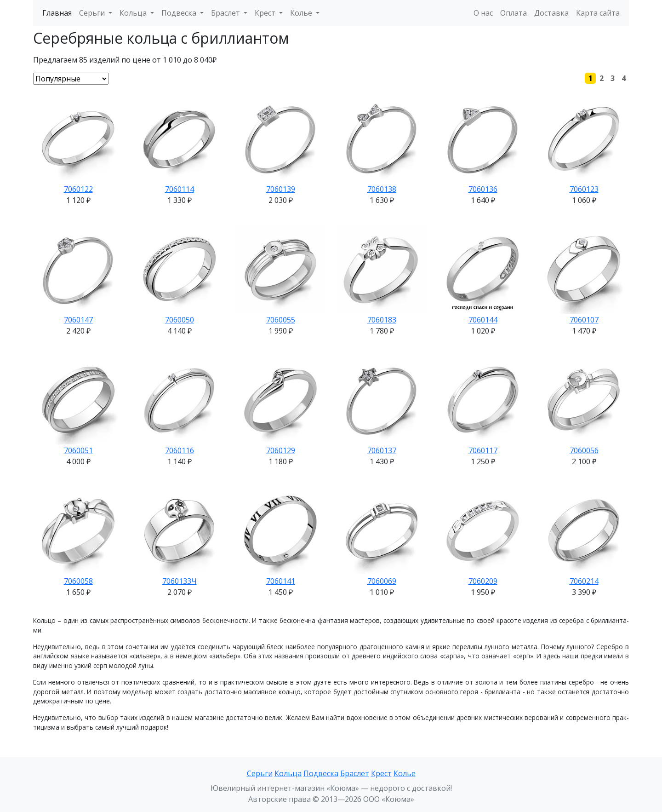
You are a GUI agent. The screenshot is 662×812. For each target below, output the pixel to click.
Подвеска (321, 773)
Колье (405, 773)
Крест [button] (266, 13)
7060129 (281, 450)
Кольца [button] (134, 13)
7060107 (584, 320)
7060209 (483, 581)
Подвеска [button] (180, 13)
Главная (57, 13)
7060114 (180, 189)
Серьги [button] (93, 13)
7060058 (78, 581)
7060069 (382, 581)
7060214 (584, 581)
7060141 (281, 581)
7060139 (281, 189)
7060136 (483, 189)
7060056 (584, 450)
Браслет (355, 773)
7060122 (78, 189)
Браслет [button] (226, 13)
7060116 (180, 450)
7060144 (483, 320)
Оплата (514, 13)
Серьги (260, 773)
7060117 (483, 450)
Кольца (288, 773)
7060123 (584, 189)
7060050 (180, 320)
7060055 (281, 320)
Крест (381, 773)
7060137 (382, 450)
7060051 (78, 450)
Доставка (551, 13)
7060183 (382, 320)
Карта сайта (598, 13)
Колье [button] (302, 13)
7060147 (78, 320)
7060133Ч (180, 581)
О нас (483, 13)
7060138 (382, 189)
